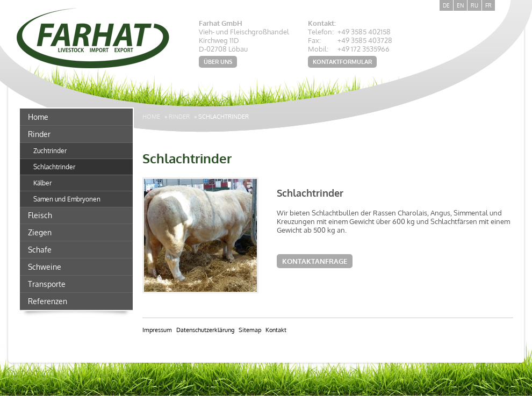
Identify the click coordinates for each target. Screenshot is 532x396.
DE (446, 5)
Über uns (218, 62)
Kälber (42, 183)
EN (460, 5)
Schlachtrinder (54, 167)
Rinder (39, 134)
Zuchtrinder (50, 151)
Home (38, 117)
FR (488, 5)
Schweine (45, 267)
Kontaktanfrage (315, 261)
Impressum (157, 330)
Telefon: (321, 32)
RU (475, 5)
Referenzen (48, 301)
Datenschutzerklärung (205, 330)
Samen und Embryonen (67, 199)
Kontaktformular (342, 62)
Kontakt (276, 330)
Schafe (40, 250)
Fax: (314, 40)
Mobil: (318, 49)
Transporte (47, 284)
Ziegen (40, 232)
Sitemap (250, 330)
